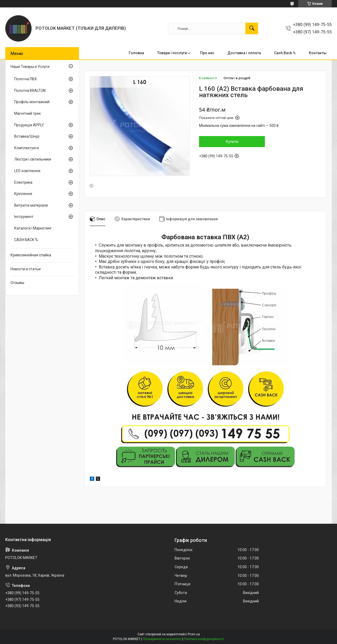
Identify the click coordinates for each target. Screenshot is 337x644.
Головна (136, 53)
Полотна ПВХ (26, 79)
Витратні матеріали (31, 205)
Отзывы (17, 283)
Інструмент (24, 217)
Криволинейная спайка (31, 255)
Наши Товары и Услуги (30, 67)
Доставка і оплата (244, 53)
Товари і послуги (172, 53)
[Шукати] (252, 28)
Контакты (318, 53)
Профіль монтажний (32, 102)
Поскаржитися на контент (162, 639)
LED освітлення (27, 171)
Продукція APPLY (29, 125)
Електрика (23, 182)
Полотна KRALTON (30, 91)
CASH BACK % (26, 240)
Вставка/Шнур (27, 136)
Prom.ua (194, 634)
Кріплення (23, 194)
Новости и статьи (26, 269)
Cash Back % (285, 53)
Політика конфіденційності (204, 639)
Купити (232, 142)
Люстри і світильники (33, 159)
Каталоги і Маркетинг (33, 228)
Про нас (207, 53)
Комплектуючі (27, 148)
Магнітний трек (28, 113)
